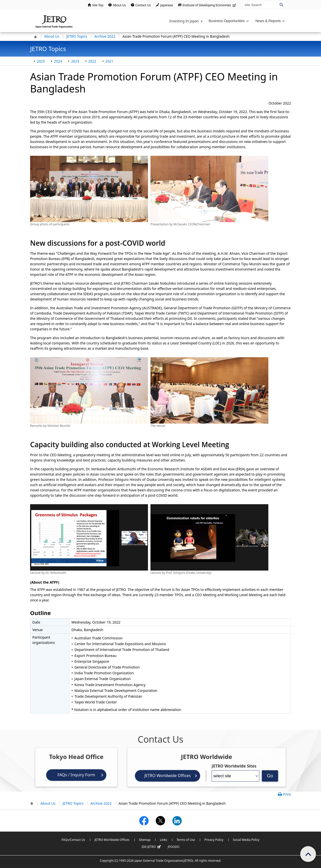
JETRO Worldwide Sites (234, 766)
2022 (92, 61)
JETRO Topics (77, 36)
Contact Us (143, 5)
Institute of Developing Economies (210, 5)
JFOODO (174, 847)
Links (163, 840)
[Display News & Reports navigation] (269, 21)
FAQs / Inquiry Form (76, 775)
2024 (58, 61)
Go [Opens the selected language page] (270, 776)
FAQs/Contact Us (73, 840)
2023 (75, 61)
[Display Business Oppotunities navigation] (228, 21)
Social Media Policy (246, 840)
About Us (119, 5)
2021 (109, 61)
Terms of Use (186, 840)
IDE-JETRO (152, 847)
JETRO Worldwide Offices (167, 776)
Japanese (167, 5)
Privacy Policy (214, 840)
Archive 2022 (105, 36)
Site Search (242, 1)
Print (287, 794)
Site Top (98, 5)
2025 (41, 61)
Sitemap (145, 840)
